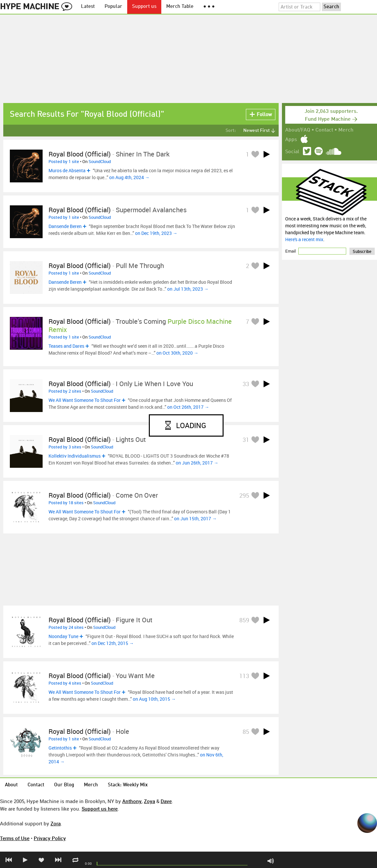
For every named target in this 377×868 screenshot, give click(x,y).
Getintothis (60, 748)
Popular (113, 7)
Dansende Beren (65, 226)
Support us (144, 7)
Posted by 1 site (64, 161)
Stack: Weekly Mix (128, 785)
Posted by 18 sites (66, 503)
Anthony (132, 801)
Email (291, 251)
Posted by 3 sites (65, 447)
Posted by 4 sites (65, 683)
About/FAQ (298, 130)
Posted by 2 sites (65, 391)
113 (244, 676)
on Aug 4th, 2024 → (129, 177)
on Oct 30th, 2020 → (177, 353)
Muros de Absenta (67, 170)
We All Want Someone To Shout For (85, 400)
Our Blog (64, 785)
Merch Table (180, 7)
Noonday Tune (63, 636)
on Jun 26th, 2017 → (197, 463)
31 (246, 440)
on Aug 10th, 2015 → (154, 699)
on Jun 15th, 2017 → (195, 518)
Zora (56, 823)
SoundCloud (100, 161)
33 (246, 384)
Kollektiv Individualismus (75, 456)
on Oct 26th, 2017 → (188, 407)
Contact (324, 130)
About (11, 785)
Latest (88, 7)
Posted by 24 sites (66, 627)
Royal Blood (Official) (80, 154)
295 (244, 495)
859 (244, 620)
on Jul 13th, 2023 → (188, 289)
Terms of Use (15, 838)
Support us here (100, 809)
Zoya (149, 801)
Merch (346, 130)
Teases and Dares (66, 346)
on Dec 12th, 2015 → (113, 643)
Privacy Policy (50, 838)
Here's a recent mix (304, 239)
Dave (166, 801)
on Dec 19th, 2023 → (156, 233)
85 (246, 732)
